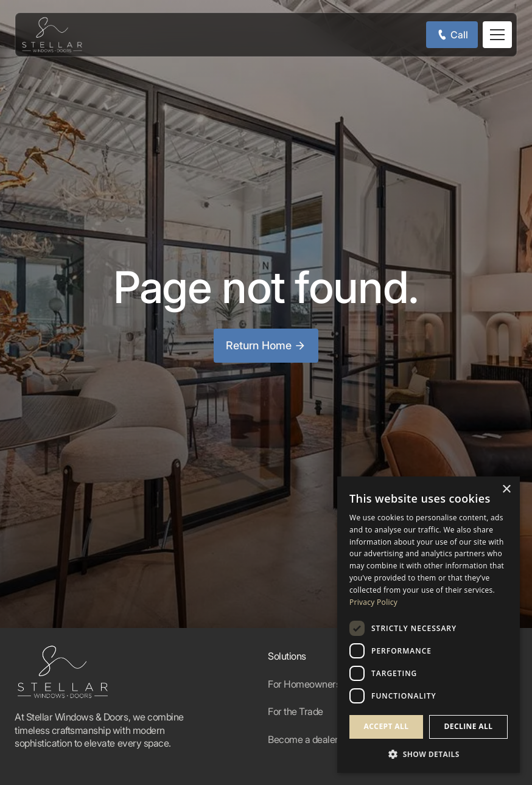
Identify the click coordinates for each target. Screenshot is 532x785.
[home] (52, 35)
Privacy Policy (373, 602)
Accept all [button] (387, 726)
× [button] (506, 490)
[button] (497, 35)
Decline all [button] (469, 726)
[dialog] (429, 625)
